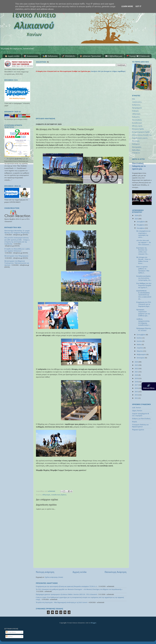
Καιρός (135, 422)
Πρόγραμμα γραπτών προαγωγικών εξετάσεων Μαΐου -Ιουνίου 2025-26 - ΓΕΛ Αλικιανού (66, 594)
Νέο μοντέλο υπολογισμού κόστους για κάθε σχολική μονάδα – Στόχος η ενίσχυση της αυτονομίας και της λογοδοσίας (17, 241)
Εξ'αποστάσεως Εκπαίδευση (142, 135)
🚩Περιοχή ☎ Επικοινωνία (138, 56)
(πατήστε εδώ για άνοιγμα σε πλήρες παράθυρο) (108, 71)
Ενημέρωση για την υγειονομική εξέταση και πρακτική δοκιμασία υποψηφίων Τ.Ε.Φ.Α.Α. (66, 586)
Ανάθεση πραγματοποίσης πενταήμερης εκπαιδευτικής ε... (143, 322)
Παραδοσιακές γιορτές (140, 138)
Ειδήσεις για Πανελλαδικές (141, 419)
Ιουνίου (140, 341)
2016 (137, 388)
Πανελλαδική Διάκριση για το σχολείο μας (139, 166)
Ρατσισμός (136, 141)
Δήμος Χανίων (137, 411)
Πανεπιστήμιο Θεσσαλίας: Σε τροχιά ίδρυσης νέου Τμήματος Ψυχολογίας (17, 232)
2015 (137, 392)
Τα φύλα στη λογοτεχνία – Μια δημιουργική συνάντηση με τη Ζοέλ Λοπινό (62, 602)
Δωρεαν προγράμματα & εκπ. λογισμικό (141, 415)
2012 (137, 398)
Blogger (93, 623)
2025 (137, 219)
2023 (137, 365)
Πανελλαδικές (137, 120)
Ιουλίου (140, 338)
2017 (137, 385)
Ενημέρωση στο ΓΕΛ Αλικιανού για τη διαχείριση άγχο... (144, 304)
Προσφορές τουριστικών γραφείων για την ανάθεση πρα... (143, 313)
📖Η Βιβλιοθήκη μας (114, 56)
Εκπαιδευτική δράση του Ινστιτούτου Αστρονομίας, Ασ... (144, 278)
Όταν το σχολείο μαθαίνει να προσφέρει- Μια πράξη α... (143, 270)
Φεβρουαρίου (142, 354)
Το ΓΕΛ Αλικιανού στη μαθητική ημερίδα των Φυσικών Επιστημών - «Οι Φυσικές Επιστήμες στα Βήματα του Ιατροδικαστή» (79, 589)
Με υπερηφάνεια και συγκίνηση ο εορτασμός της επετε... (143, 234)
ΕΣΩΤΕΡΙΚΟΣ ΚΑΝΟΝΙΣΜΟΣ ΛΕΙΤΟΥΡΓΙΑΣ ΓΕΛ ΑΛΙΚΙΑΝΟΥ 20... (144, 295)
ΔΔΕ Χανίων (137, 408)
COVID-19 (136, 153)
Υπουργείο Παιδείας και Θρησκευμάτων (140, 426)
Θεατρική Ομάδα (138, 129)
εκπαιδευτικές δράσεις (59, 495)
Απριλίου (140, 348)
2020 (137, 375)
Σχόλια (9, 636)
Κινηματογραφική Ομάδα (141, 132)
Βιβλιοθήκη (136, 150)
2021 (137, 372)
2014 (137, 395)
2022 (137, 368)
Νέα (134, 99)
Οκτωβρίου (141, 228)
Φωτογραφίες (137, 147)
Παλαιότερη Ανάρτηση (116, 572)
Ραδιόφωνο (136, 144)
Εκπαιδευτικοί (137, 123)
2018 (137, 382)
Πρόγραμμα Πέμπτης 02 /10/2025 (144, 329)
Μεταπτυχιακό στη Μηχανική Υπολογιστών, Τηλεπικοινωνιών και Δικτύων (17, 263)
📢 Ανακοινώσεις (31, 56)
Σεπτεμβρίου (141, 335)
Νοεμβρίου (141, 225)
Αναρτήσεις (11, 632)
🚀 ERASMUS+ (69, 56)
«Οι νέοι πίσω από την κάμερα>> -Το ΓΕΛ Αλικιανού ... (144, 242)
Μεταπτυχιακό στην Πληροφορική (16, 256)
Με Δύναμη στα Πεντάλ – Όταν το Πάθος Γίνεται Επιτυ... (143, 260)
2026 (137, 215)
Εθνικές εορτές (137, 126)
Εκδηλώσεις (136, 105)
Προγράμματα (137, 108)
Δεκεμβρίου (141, 222)
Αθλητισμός (46, 495)
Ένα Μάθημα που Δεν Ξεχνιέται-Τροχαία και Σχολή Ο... (144, 285)
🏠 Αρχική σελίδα (12, 56)
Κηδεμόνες (136, 117)
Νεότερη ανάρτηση (45, 572)
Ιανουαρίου (141, 358)
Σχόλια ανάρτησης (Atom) (54, 577)
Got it (138, 6)
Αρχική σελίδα (79, 572)
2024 (137, 362)
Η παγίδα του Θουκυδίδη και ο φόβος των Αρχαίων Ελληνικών (17, 250)
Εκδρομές (135, 111)
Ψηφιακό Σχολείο (138, 430)
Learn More (127, 6)
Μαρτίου (140, 351)
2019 (137, 378)
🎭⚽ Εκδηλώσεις (50, 56)
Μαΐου (139, 344)
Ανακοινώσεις (137, 102)
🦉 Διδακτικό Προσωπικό (90, 56)
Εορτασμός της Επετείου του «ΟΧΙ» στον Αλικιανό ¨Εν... (142, 251)
